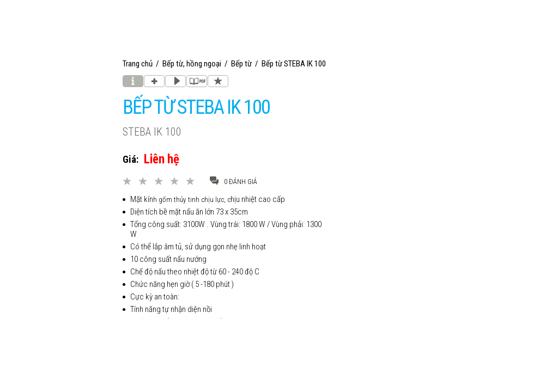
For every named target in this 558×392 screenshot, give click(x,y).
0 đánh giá (233, 181)
